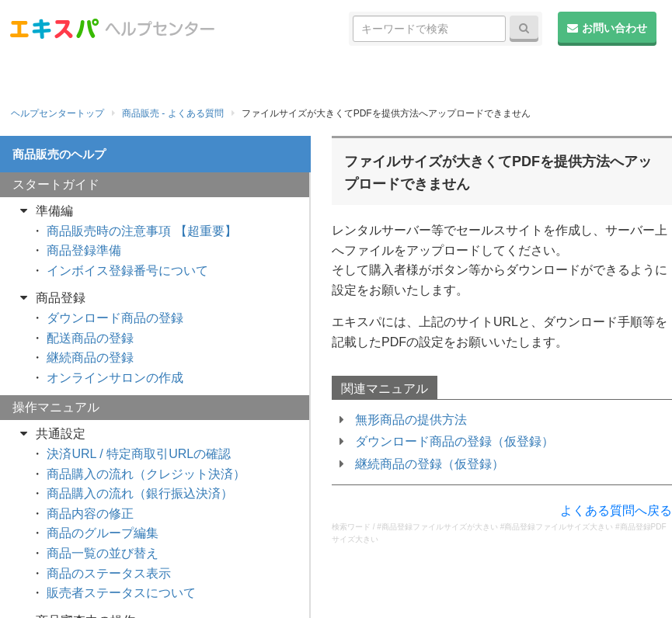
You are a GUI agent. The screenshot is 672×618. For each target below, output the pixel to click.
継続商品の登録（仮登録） (430, 464)
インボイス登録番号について (127, 271)
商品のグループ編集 (103, 533)
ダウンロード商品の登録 (115, 318)
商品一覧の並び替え (103, 553)
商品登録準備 (84, 250)
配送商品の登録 (90, 338)
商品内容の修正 (90, 514)
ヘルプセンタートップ (57, 113)
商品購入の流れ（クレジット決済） (146, 474)
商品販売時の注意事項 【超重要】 (141, 231)
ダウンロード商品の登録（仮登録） (454, 441)
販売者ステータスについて (121, 593)
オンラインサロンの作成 (115, 378)
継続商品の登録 (90, 358)
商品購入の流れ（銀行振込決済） (140, 493)
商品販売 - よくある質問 (173, 113)
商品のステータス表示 (109, 573)
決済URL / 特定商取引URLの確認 (139, 454)
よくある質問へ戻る (616, 510)
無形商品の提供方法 (411, 420)
